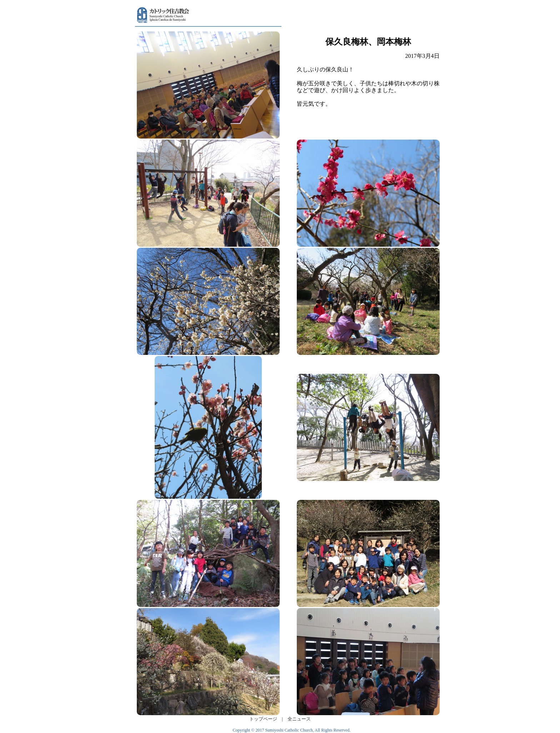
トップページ (263, 719)
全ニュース (299, 719)
